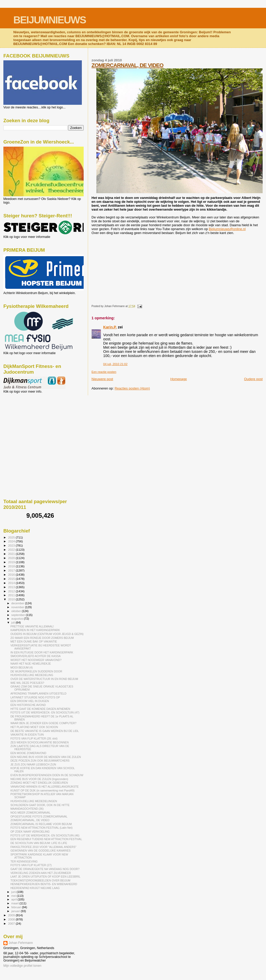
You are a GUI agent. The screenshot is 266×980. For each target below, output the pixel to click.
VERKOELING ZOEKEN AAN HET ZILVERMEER (41, 873)
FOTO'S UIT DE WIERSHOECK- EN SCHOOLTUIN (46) (45, 835)
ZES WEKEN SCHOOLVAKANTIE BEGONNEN (39, 742)
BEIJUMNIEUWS (49, 20)
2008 (12, 919)
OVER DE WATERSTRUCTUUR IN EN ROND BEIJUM (44, 679)
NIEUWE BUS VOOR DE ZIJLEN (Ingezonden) (39, 779)
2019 (12, 562)
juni (14, 892)
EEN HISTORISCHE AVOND (28, 705)
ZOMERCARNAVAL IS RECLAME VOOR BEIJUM (41, 824)
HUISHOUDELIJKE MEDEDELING (32, 675)
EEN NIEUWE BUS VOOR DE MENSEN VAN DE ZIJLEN (46, 757)
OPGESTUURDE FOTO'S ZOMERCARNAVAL (39, 816)
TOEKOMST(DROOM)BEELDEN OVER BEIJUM (40, 880)
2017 (12, 570)
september (19, 615)
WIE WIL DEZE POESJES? (27, 683)
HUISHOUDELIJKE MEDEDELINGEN (34, 801)
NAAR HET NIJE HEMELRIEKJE (31, 664)
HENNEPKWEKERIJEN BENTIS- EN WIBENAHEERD (44, 884)
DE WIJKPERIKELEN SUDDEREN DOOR (36, 671)
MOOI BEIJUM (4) (22, 667)
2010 (12, 599)
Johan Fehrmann (21, 943)
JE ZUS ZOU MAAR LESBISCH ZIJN (33, 764)
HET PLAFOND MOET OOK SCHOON (34, 727)
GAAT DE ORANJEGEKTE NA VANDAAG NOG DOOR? (45, 869)
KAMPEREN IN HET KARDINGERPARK (35, 630)
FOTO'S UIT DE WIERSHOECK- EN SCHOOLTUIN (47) (45, 712)
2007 (12, 923)
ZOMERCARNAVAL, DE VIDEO (127, 65)
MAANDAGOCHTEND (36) (27, 809)
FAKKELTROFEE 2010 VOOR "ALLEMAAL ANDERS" (43, 847)
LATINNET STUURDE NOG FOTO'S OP (35, 697)
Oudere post (253, 379)
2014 (12, 583)
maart (16, 903)
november (18, 607)
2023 (12, 545)
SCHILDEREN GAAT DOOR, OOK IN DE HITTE (40, 805)
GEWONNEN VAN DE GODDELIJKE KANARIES (40, 851)
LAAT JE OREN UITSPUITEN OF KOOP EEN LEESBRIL (45, 877)
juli (14, 622)
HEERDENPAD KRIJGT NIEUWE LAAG (35, 888)
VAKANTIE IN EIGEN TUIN (27, 735)
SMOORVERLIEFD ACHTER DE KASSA (35, 656)
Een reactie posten (104, 372)
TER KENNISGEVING (24, 861)
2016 (12, 575)
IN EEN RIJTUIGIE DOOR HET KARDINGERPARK (42, 652)
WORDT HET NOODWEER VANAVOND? (36, 660)
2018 (12, 566)
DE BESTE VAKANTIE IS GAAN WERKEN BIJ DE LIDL (45, 731)
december (18, 603)
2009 (12, 915)
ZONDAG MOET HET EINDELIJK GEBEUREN (39, 783)
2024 (12, 541)
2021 (12, 554)
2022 (12, 550)
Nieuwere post (102, 379)
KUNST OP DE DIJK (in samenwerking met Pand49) (42, 790)
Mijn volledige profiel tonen (22, 966)
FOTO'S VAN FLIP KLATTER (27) (31, 865)
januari (16, 911)
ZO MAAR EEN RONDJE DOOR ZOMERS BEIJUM (42, 638)
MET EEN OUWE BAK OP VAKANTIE (34, 641)
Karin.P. (110, 327)
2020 (12, 558)
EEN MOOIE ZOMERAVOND (28, 753)
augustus (18, 619)
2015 (12, 579)
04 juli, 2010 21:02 (115, 364)
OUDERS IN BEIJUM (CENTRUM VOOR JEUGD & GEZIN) (47, 634)
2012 (12, 591)
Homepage (179, 379)
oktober (17, 611)
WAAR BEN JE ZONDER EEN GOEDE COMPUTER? (43, 723)
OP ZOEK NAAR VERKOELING (30, 832)
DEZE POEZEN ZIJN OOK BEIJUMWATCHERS (40, 761)
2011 (12, 595)
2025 (12, 537)
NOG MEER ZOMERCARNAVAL (30, 813)
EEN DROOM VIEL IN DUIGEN (30, 701)
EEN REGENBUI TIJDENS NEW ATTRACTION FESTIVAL (46, 839)
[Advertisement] (27, 421)
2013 (12, 587)
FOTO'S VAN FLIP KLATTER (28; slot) (34, 738)
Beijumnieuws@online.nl (227, 229)
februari (17, 907)
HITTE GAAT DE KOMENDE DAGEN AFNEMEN (40, 709)
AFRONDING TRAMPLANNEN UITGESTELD (38, 693)
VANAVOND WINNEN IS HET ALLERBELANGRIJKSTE (45, 787)
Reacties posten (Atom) (132, 388)
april (15, 899)
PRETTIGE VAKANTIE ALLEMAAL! (32, 626)
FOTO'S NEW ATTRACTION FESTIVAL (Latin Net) (41, 828)
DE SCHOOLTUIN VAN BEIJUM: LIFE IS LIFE (39, 843)
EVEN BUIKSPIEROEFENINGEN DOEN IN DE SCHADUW (47, 775)
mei (14, 896)
